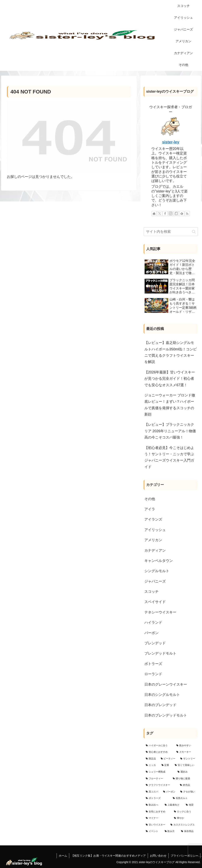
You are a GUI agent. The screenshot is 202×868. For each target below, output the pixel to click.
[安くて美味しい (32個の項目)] (185, 765)
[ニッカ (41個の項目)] (151, 765)
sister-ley (171, 142)
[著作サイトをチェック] (154, 213)
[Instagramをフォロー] (171, 213)
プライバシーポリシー (184, 856)
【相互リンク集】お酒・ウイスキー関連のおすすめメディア (108, 856)
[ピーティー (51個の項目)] (168, 759)
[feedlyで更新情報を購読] (182, 213)
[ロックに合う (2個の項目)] (185, 812)
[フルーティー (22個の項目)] (157, 779)
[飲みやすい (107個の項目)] (186, 746)
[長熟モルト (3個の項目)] (184, 798)
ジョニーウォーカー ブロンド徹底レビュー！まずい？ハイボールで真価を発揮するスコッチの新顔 (170, 405)
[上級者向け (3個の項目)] (173, 805)
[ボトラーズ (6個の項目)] (157, 798)
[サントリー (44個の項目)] (188, 759)
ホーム (63, 856)
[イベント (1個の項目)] (153, 831)
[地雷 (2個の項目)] (191, 805)
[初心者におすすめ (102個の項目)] (159, 752)
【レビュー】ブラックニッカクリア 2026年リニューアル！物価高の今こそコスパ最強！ (170, 431)
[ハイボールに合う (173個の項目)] (159, 746)
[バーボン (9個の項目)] (170, 792)
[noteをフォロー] (176, 213)
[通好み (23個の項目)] (187, 772)
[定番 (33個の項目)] (166, 765)
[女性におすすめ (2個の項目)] (158, 812)
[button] (194, 232)
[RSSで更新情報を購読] (187, 213)
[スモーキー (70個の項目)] (186, 752)
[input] (171, 232)
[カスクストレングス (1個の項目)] (183, 825)
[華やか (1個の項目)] (185, 818)
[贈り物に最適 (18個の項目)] (184, 779)
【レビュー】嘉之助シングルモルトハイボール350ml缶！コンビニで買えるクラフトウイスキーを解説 (171, 352)
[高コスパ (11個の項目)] (152, 792)
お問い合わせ (158, 856)
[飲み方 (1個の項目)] (171, 831)
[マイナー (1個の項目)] (158, 818)
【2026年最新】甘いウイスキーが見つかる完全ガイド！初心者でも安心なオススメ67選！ (170, 379)
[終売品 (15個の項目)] (188, 785)
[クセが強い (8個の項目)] (188, 792)
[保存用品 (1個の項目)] (188, 831)
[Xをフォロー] (160, 213)
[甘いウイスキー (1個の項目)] (156, 825)
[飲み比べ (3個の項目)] (153, 805)
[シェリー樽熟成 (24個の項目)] (159, 772)
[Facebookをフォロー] (165, 213)
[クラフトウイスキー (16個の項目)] (161, 785)
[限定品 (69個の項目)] (151, 759)
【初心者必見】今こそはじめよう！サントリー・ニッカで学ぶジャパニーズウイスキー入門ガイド (169, 457)
